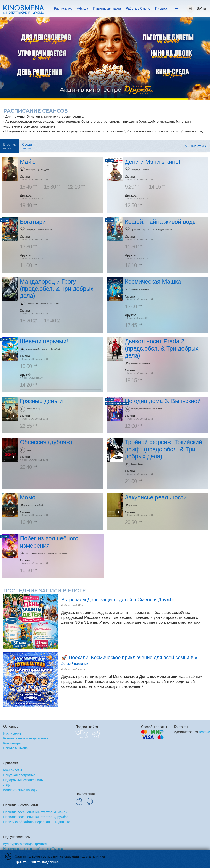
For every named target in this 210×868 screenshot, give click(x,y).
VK (82, 734)
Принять (21, 862)
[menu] (114, 9)
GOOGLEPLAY (90, 801)
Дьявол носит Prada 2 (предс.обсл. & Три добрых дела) (162, 348)
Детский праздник (75, 664)
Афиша (83, 9)
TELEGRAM (96, 734)
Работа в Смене (138, 9)
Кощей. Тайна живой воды (161, 222)
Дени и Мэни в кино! (153, 162)
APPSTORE (79, 801)
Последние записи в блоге (45, 591)
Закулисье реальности (156, 498)
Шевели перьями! (44, 341)
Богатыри (33, 222)
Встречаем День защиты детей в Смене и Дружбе (118, 600)
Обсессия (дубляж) (46, 442)
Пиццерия (163, 9)
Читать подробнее (45, 862)
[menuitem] (63, 9)
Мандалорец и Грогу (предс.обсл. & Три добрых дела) (57, 289)
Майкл (29, 162)
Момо (28, 498)
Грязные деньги (41, 401)
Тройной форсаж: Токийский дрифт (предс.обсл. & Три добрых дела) (164, 449)
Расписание (63, 9)
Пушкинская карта (107, 9)
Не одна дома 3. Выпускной (163, 401)
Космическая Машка (153, 282)
